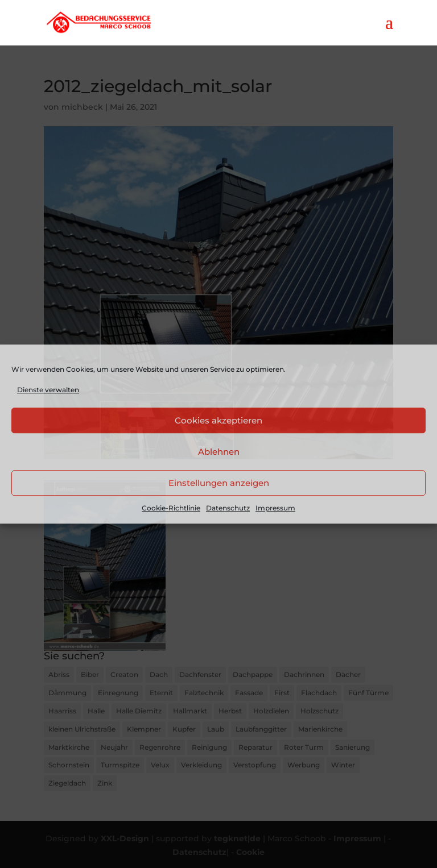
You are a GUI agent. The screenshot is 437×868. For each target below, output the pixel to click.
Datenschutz (228, 508)
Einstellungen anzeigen (219, 483)
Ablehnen (219, 452)
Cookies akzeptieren (218, 420)
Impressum (275, 508)
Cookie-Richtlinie (171, 508)
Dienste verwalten (48, 390)
